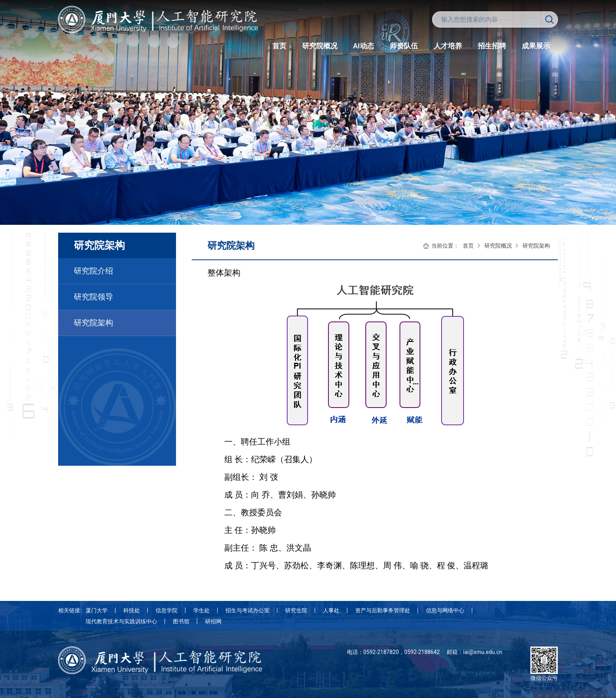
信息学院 (167, 610)
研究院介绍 (93, 271)
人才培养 (448, 46)
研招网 (213, 621)
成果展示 (536, 46)
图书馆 (181, 621)
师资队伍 (404, 46)
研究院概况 (320, 46)
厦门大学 (97, 610)
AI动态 (364, 46)
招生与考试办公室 (247, 610)
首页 (279, 46)
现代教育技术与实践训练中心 (121, 621)
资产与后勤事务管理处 (383, 610)
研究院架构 (93, 323)
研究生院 (296, 610)
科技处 (132, 610)
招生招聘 (492, 46)
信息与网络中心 (445, 610)
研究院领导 (93, 297)
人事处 (331, 610)
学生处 (202, 610)
